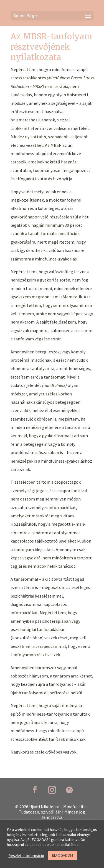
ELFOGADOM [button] (63, 855)
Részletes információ (26, 856)
